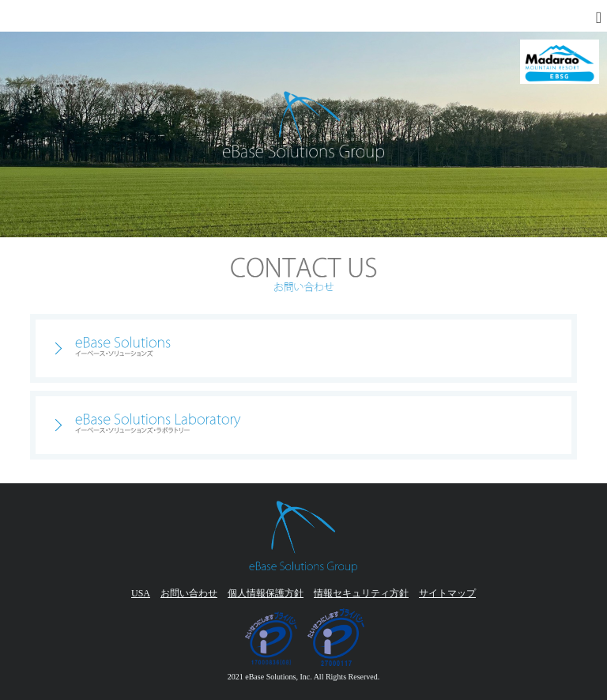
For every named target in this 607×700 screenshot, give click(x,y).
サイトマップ (447, 593)
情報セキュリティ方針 (361, 593)
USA (141, 593)
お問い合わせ (189, 593)
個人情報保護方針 (266, 593)
